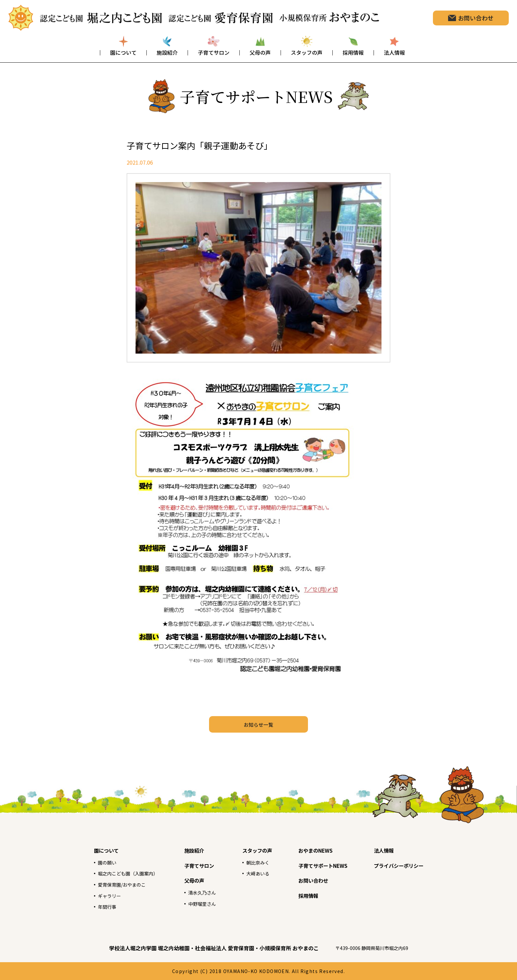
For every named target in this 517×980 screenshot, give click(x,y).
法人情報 (395, 850)
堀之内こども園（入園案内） (113, 873)
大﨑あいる (253, 873)
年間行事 (89, 906)
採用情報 (310, 895)
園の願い (89, 862)
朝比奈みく (253, 862)
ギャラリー (92, 896)
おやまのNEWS (318, 850)
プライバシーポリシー (412, 865)
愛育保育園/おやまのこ (106, 884)
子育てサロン (192, 865)
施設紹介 (186, 850)
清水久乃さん (194, 892)
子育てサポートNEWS (327, 865)
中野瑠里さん (194, 903)
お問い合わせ (316, 880)
